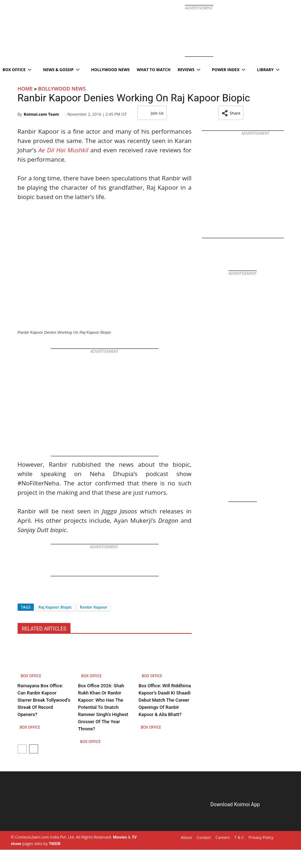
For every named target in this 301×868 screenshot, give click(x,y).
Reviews (189, 70)
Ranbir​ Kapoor (94, 607)
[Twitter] (35, 594)
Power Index (229, 70)
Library (268, 70)
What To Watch (154, 70)
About (186, 837)
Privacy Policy (261, 837)
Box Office (31, 676)
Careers (223, 837)
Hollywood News (110, 70)
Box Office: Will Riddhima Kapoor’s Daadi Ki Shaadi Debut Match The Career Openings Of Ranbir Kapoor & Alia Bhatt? (165, 700)
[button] (231, 113)
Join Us (152, 113)
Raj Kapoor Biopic (55, 607)
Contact (204, 837)
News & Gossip (61, 70)
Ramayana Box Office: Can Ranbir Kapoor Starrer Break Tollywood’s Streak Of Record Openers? (44, 700)
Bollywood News (62, 89)
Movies (120, 837)
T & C (239, 837)
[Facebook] (23, 594)
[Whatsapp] (47, 594)
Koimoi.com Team (41, 114)
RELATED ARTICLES (44, 629)
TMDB (55, 843)
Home (25, 89)
